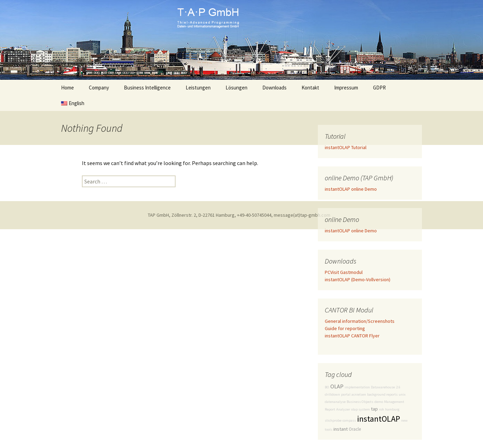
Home (67, 88)
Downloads (274, 88)
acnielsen (359, 394)
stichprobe (333, 420)
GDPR (379, 88)
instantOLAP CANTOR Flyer (352, 336)
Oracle (355, 429)
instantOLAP (379, 419)
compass (349, 420)
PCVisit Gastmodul (344, 272)
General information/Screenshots (360, 321)
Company (99, 88)
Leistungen (198, 88)
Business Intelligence (147, 88)
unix (402, 394)
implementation (357, 387)
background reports (382, 394)
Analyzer (343, 409)
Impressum (346, 88)
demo (379, 402)
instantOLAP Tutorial (346, 147)
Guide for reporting (345, 328)
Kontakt (310, 88)
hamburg (392, 409)
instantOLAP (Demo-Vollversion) (358, 279)
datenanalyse (335, 402)
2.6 (398, 387)
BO (327, 387)
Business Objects (360, 402)
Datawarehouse (383, 387)
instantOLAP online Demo (351, 189)
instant (341, 429)
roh (382, 409)
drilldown (332, 394)
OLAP (337, 386)
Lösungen (236, 88)
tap (374, 409)
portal (346, 394)
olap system (361, 409)
